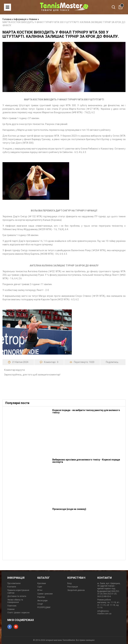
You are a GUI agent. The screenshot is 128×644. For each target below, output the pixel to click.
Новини (34, 19)
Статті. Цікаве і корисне (18, 613)
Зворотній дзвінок (76, 590)
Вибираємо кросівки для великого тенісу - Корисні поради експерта (86, 461)
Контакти (12, 587)
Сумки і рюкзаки (45, 594)
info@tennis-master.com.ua (104, 612)
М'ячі (40, 590)
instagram (16, 627)
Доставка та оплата (17, 596)
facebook (10, 627)
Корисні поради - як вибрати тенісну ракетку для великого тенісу (86, 411)
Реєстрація (73, 587)
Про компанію (14, 583)
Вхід (69, 583)
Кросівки (42, 583)
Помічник (12, 606)
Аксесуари (42, 601)
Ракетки (41, 597)
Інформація (21, 19)
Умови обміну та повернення (15, 601)
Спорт (40, 604)
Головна (8, 19)
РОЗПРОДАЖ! (44, 607)
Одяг (40, 587)
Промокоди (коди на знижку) (69, 509)
